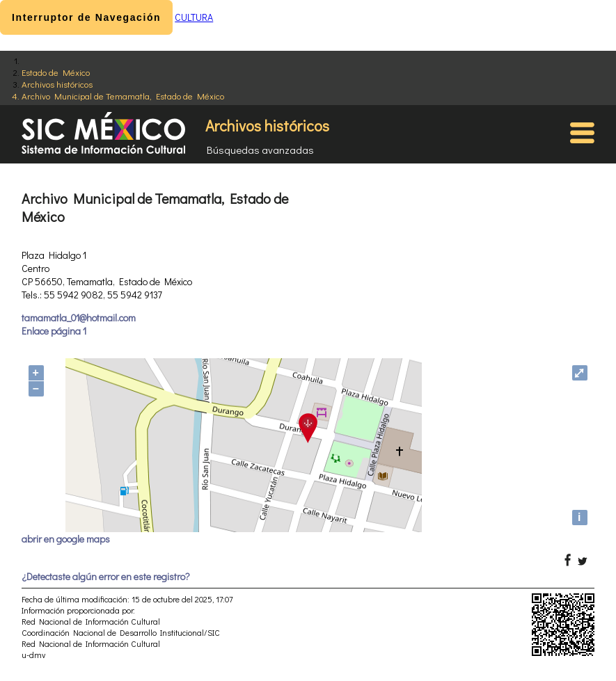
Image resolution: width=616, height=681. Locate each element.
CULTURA (194, 17)
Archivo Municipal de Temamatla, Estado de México (123, 96)
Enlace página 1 (54, 331)
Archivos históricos (57, 84)
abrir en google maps (66, 539)
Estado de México (56, 72)
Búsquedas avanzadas (260, 150)
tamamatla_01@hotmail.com (79, 318)
